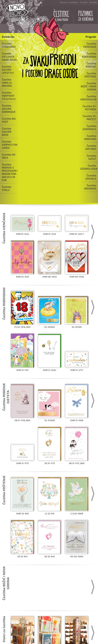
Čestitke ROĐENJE (91, 65)
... (49, 615)
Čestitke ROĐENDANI (89, 55)
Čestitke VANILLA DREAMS (7, 83)
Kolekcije (8, 37)
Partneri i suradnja (69, 2)
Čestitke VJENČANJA (90, 45)
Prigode (91, 37)
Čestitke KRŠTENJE (90, 75)
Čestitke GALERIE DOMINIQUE (9, 109)
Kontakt (93, 2)
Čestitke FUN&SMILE (9, 45)
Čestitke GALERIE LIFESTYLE (8, 70)
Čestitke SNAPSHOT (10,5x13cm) (9, 96)
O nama (84, 2)
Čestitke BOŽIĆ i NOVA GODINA (88, 86)
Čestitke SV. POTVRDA (89, 108)
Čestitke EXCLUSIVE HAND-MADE (9, 57)
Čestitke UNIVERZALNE (88, 98)
